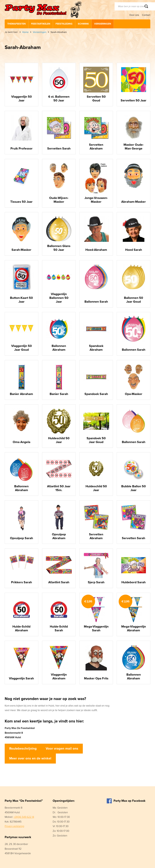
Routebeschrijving (23, 749)
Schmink (83, 24)
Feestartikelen (41, 24)
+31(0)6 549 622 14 (24, 817)
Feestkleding (64, 24)
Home (25, 32)
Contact (146, 15)
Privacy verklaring (14, 826)
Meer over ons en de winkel (30, 758)
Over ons (134, 15)
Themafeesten (16, 24)
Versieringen (103, 24)
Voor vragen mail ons (62, 749)
